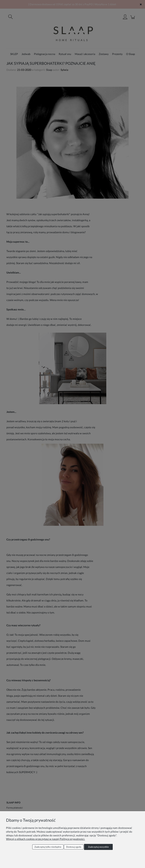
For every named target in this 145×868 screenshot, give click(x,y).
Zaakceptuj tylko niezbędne (48, 847)
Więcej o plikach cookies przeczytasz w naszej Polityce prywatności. (46, 839)
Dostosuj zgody (74, 847)
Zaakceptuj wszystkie (98, 847)
